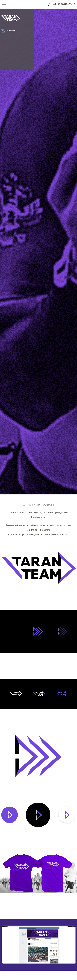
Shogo (28, 4)
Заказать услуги (50, 4)
